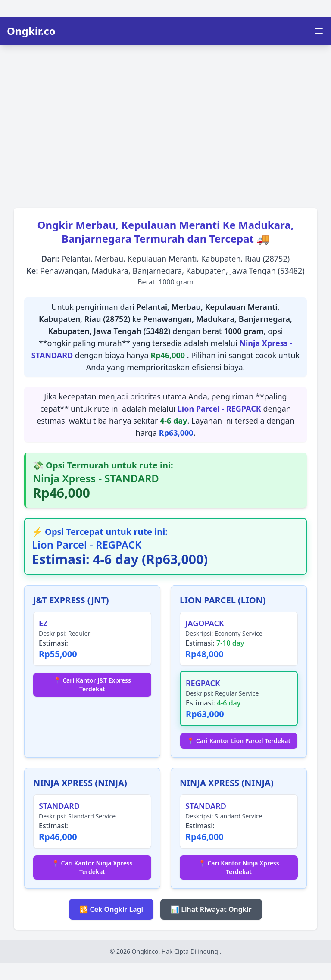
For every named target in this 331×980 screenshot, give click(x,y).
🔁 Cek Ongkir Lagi (111, 909)
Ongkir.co (31, 31)
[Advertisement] (165, 123)
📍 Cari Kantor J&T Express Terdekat (92, 685)
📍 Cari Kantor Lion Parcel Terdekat (239, 741)
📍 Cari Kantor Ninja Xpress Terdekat (92, 867)
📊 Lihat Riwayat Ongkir (211, 909)
